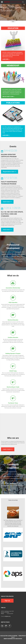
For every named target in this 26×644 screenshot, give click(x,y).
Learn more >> (6, 59)
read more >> (7, 202)
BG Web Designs (18, 639)
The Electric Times (13, 403)
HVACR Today (13, 371)
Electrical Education (13, 320)
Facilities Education (13, 337)
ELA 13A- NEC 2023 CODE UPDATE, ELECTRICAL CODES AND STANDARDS (12, 214)
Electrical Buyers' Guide (13, 387)
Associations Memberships (13, 288)
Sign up (7, 601)
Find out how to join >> (8, 97)
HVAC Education (13, 302)
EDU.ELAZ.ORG (10, 252)
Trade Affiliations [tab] (13, 500)
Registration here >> (10, 172)
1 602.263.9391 (10, 614)
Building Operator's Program (13, 353)
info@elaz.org (7, 616)
